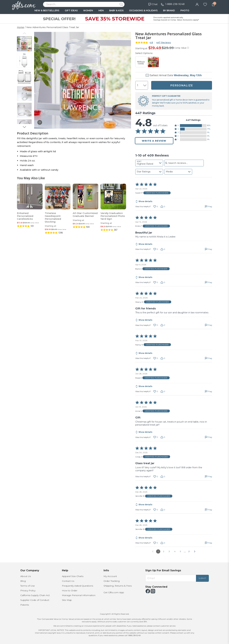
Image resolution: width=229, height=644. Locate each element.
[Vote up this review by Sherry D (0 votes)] (156, 325)
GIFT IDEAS (71, 10)
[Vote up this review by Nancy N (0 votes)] (156, 358)
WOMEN (88, 10)
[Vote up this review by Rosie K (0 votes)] (156, 391)
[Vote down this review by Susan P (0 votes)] (163, 207)
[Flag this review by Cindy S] (208, 477)
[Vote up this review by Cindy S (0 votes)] (156, 477)
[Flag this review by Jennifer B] (208, 510)
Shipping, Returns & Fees (118, 586)
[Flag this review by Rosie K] (208, 391)
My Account (110, 576)
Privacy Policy (28, 591)
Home (20, 27)
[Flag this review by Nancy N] (208, 358)
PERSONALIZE (182, 85)
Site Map (67, 600)
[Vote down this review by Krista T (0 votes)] (163, 249)
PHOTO (185, 10)
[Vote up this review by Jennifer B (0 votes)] (156, 510)
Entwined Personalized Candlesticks (25, 216)
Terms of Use (28, 586)
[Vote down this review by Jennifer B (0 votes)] (163, 510)
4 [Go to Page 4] (175, 551)
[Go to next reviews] (195, 551)
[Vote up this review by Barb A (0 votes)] (156, 282)
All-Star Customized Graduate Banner (85, 215)
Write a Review (154, 141)
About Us (26, 576)
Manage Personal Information (79, 595)
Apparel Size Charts (73, 576)
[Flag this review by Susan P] (208, 207)
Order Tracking (112, 581)
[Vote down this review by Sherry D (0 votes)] (163, 325)
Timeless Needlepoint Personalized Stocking (53, 217)
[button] (193, 126)
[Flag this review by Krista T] (208, 249)
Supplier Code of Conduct (35, 600)
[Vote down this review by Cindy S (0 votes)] (163, 477)
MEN (101, 10)
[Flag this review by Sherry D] (208, 325)
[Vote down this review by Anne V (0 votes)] (163, 437)
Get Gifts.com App (114, 592)
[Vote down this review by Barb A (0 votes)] (163, 282)
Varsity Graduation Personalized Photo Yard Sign (113, 216)
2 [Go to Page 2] (164, 551)
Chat (153, 4)
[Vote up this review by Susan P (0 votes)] (156, 207)
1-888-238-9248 (175, 4)
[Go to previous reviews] (153, 551)
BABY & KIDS (116, 10)
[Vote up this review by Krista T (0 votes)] (156, 249)
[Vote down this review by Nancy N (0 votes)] (163, 358)
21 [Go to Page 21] (189, 551)
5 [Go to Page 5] (180, 551)
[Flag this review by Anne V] (208, 437)
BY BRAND (169, 10)
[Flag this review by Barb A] (208, 282)
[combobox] (149, 163)
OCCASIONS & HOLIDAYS (143, 10)
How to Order (70, 591)
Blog (23, 581)
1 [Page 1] (158, 551)
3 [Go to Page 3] (169, 551)
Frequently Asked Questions (77, 586)
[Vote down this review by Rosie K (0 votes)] (163, 391)
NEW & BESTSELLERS (47, 10)
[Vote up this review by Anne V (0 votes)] (156, 437)
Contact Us (68, 581)
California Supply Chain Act (35, 595)
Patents (25, 605)
